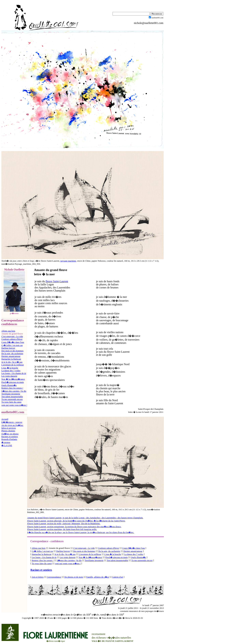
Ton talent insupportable (12, 396)
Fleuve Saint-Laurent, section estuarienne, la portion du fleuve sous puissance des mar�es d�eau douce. (74, 527)
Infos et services (9, 428)
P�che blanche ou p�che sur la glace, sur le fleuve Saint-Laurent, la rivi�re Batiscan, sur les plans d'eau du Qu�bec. (81, 532)
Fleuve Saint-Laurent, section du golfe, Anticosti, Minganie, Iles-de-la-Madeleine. (64, 523)
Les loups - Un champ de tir (14, 373)
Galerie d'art (118, 577)
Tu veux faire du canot (11, 402)
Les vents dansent (9, 376)
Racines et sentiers (10, 436)
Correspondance (54, 577)
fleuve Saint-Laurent (57, 281)
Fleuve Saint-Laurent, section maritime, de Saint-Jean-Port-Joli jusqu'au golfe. (62, 529)
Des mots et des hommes (12, 351)
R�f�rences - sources (12, 422)
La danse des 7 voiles (11, 371)
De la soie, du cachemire (12, 353)
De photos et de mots (74, 577)
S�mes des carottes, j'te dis (14, 391)
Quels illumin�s (9, 385)
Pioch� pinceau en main (13, 382)
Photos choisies (8, 431)
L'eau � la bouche (10, 368)
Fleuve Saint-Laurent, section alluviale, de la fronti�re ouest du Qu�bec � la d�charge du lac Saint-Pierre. (76, 521)
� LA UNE (7, 445)
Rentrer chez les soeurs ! (12, 388)
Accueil (5, 419)
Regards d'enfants (9, 439)
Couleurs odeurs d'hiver (12, 339)
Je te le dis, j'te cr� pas (12, 362)
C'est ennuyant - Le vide (12, 336)
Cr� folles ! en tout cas (12, 345)
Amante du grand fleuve (51, 270)
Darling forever (8, 348)
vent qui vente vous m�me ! (14, 405)
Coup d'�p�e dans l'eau (13, 342)
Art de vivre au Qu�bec (12, 425)
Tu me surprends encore (12, 399)
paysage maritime (68, 261)
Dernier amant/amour (11, 356)
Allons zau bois (8, 331)
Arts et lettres (38, 577)
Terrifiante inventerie (11, 394)
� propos (6, 442)
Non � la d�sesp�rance (13, 379)
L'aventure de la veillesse (13, 365)
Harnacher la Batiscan (11, 359)
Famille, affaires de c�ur (98, 577)
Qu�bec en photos (10, 434)
